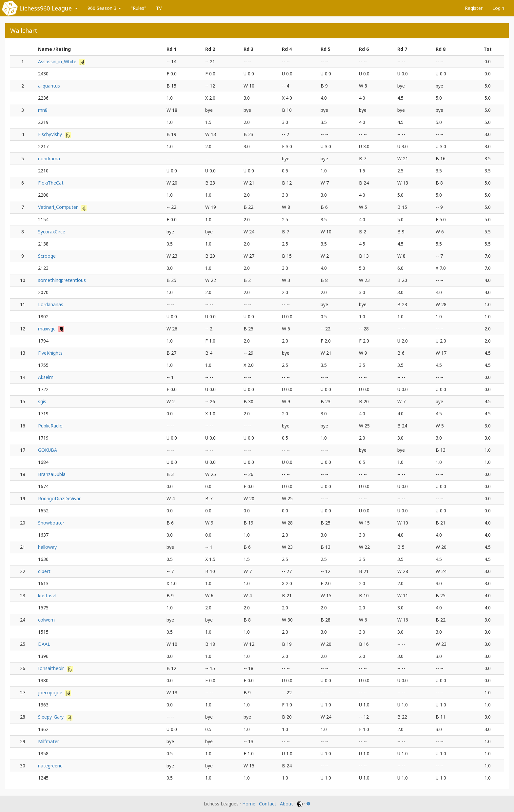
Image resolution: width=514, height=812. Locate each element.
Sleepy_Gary (51, 717)
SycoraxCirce (52, 232)
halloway (47, 547)
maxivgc (47, 329)
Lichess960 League (46, 8)
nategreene (50, 766)
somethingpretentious (62, 280)
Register (474, 8)
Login (498, 8)
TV (159, 8)
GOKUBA (48, 450)
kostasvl (47, 595)
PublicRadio (50, 426)
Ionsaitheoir (52, 668)
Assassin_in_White (58, 61)
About (287, 804)
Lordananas (51, 304)
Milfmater (49, 741)
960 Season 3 (104, 8)
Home (249, 804)
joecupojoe (51, 693)
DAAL (44, 644)
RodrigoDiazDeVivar (59, 498)
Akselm (46, 377)
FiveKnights (50, 353)
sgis (42, 401)
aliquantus (49, 86)
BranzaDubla (52, 474)
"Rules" (138, 8)
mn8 (43, 110)
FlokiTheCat (51, 183)
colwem (46, 620)
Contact (268, 804)
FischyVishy (51, 134)
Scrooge (47, 256)
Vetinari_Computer (59, 207)
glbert (44, 571)
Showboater (51, 523)
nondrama (49, 158)
